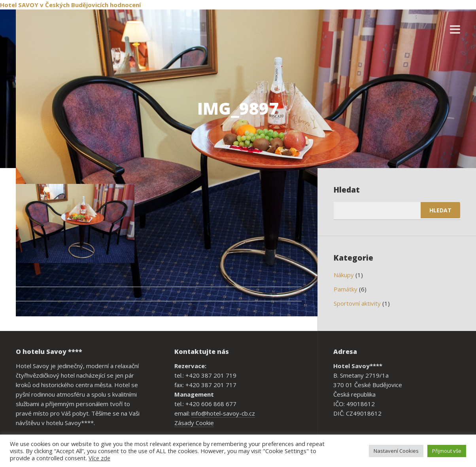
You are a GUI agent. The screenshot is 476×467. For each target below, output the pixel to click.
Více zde (99, 458)
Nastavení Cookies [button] (396, 451)
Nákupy (344, 275)
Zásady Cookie (194, 423)
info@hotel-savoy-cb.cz (223, 413)
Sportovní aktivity (357, 303)
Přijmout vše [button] (447, 451)
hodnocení (125, 5)
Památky (346, 289)
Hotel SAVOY (19, 5)
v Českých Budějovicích (74, 5)
